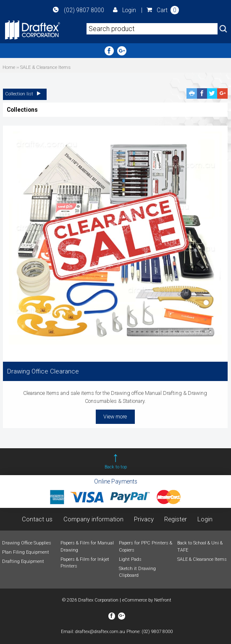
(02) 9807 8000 (78, 10)
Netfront (163, 600)
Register (176, 519)
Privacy (144, 519)
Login (125, 10)
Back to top (116, 467)
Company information (93, 519)
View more (115, 417)
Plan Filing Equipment (26, 552)
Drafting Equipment (23, 561)
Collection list (25, 94)
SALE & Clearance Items (202, 559)
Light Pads (130, 559)
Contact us (37, 519)
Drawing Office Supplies (27, 543)
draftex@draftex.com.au (100, 632)
